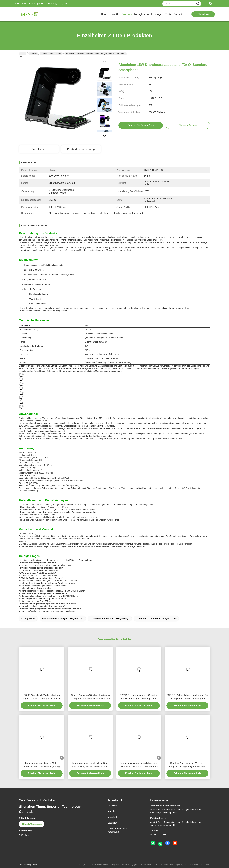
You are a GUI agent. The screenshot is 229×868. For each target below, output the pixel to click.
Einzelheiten (39, 149)
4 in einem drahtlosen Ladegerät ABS (156, 619)
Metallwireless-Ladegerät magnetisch (62, 619)
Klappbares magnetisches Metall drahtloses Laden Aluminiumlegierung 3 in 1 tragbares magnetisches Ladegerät (42, 765)
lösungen (157, 14)
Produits (33, 54)
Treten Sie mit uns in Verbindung (118, 830)
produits (127, 14)
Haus (104, 14)
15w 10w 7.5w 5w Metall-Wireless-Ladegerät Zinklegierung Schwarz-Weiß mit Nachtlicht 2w (187, 765)
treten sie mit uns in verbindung (176, 14)
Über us (114, 14)
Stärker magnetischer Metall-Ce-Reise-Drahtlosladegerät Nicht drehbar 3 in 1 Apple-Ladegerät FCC (90, 765)
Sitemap (36, 865)
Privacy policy (25, 865)
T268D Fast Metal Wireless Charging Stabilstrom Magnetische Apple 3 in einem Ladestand (139, 697)
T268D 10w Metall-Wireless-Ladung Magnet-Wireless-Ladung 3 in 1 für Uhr (42, 697)
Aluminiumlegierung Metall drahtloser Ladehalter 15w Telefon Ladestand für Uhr (139, 765)
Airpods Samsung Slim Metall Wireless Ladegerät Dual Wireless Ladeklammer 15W (90, 697)
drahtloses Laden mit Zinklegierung (109, 619)
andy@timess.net (32, 824)
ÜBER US (112, 806)
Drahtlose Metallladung (51, 54)
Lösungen (112, 823)
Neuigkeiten (113, 817)
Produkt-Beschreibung (81, 149)
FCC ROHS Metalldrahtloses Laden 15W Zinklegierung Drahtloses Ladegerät (187, 697)
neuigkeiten (141, 14)
